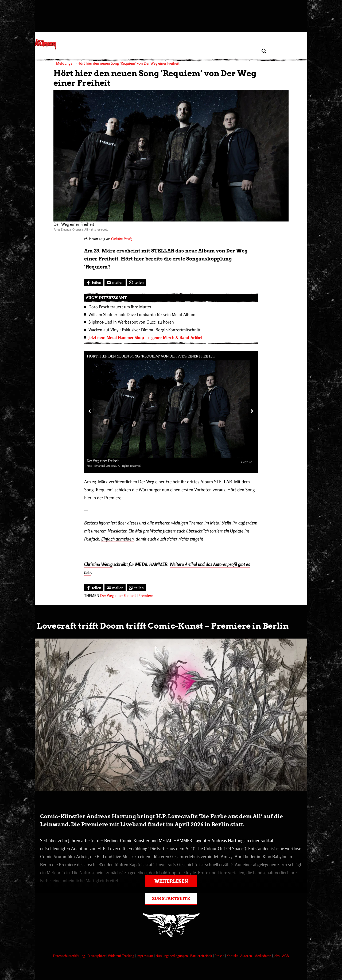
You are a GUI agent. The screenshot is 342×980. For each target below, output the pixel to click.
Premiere (146, 595)
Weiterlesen (171, 881)
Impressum (145, 956)
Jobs (277, 956)
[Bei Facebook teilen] (94, 282)
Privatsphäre (97, 956)
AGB (285, 956)
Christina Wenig (122, 239)
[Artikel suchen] (264, 51)
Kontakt (233, 956)
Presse (220, 956)
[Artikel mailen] (115, 282)
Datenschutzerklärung (69, 956)
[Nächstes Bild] (251, 411)
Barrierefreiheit (202, 956)
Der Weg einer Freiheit (118, 595)
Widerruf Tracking (121, 956)
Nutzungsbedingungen (172, 956)
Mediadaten (263, 956)
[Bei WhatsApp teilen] (136, 282)
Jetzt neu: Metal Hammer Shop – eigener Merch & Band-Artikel (145, 337)
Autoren (246, 956)
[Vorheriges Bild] (89, 411)
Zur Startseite (171, 899)
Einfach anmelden (117, 539)
